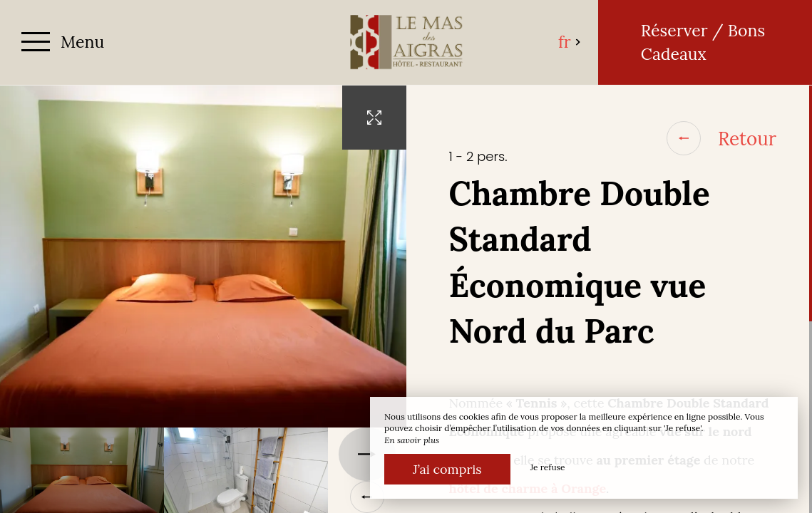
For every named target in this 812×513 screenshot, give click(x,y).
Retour (721, 138)
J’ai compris (447, 469)
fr (570, 42)
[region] (610, 299)
